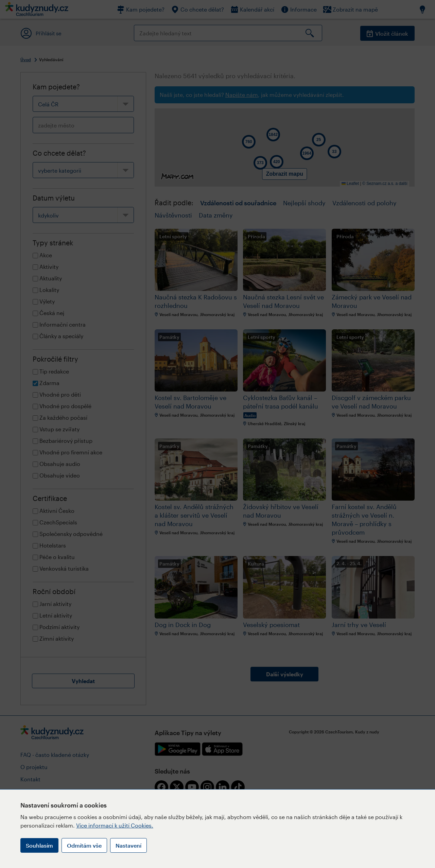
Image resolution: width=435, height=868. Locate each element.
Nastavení (128, 845)
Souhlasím (39, 845)
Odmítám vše (84, 845)
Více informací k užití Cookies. (115, 825)
